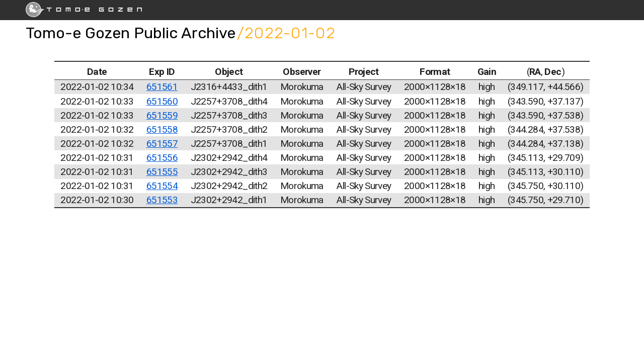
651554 (162, 186)
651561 (162, 87)
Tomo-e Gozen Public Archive (131, 33)
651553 (162, 200)
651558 (162, 129)
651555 (162, 172)
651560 (162, 101)
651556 (162, 158)
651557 (162, 144)
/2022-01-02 (286, 33)
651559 (162, 115)
